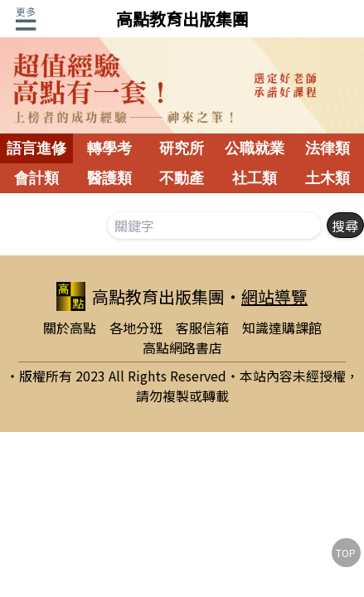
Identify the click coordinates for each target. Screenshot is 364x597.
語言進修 (36, 148)
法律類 (328, 148)
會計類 (36, 178)
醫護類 (109, 178)
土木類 (328, 178)
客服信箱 (202, 328)
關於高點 (70, 328)
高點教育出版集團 (182, 19)
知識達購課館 (282, 328)
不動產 (182, 178)
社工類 (255, 178)
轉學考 (109, 148)
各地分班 (136, 328)
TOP (346, 553)
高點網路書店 (182, 347)
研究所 (182, 148)
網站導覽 (274, 296)
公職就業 (255, 148)
